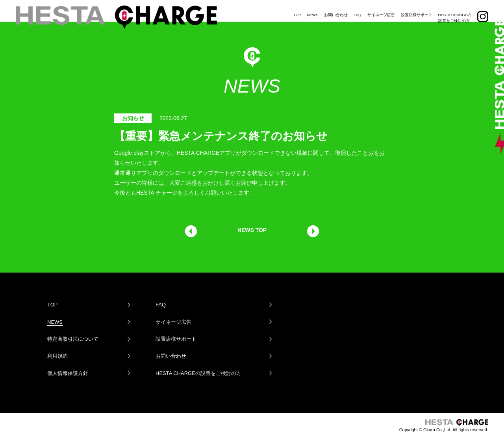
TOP (297, 9)
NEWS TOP (252, 230)
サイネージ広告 (381, 9)
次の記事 (313, 231)
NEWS (313, 9)
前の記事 (191, 231)
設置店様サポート (417, 9)
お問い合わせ (336, 9)
